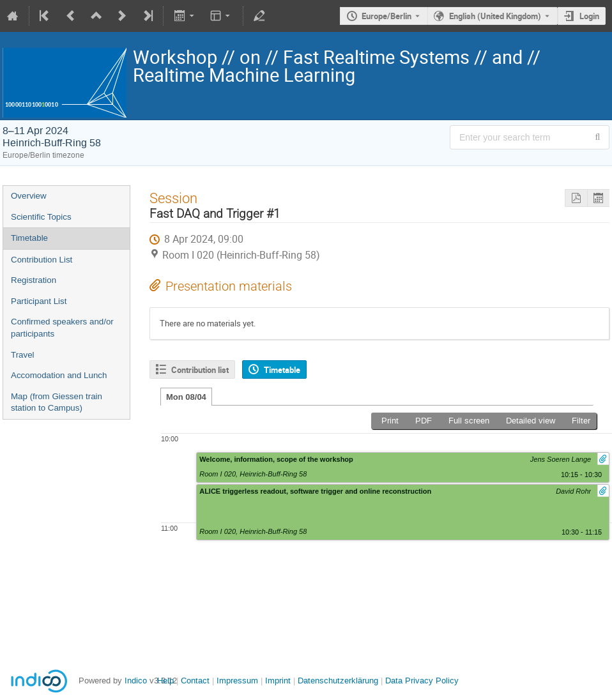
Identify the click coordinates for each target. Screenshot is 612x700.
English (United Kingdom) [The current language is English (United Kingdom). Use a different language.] (495, 16)
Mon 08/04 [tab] (186, 397)
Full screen (469, 421)
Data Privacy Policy (421, 681)
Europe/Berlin (386, 16)
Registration (34, 280)
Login (589, 16)
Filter (581, 421)
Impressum (236, 681)
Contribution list (200, 370)
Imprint (277, 681)
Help (165, 681)
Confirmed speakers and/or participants (62, 328)
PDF (424, 421)
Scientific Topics (41, 217)
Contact (195, 681)
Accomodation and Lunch (59, 375)
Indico (136, 681)
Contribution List (42, 260)
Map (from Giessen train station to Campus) (57, 402)
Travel (23, 355)
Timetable (29, 238)
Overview (29, 196)
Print (390, 421)
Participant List (39, 301)
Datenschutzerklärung (337, 681)
